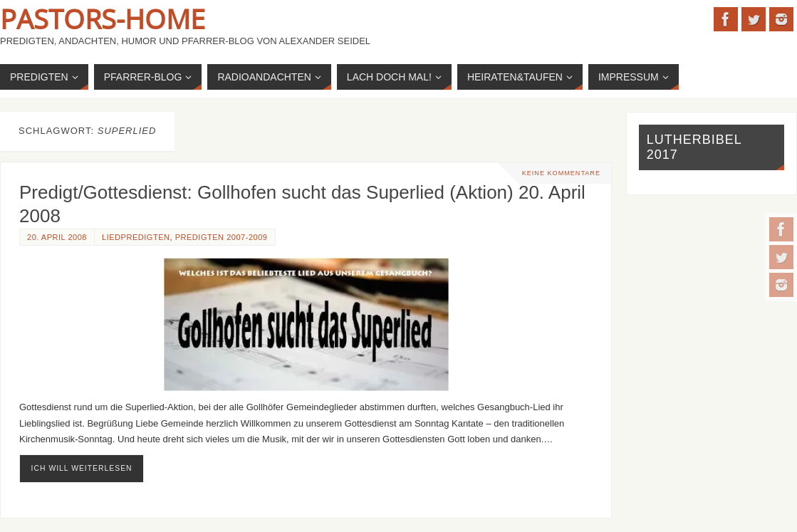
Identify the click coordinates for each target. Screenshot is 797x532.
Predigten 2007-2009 (222, 237)
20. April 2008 (57, 237)
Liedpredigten (136, 237)
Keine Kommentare (561, 173)
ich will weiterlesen (82, 468)
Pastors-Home (103, 19)
